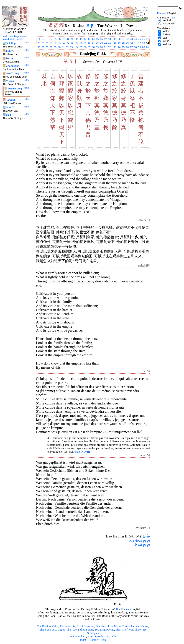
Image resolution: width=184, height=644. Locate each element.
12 (85, 39)
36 (71, 43)
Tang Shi (11, 100)
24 (135, 39)
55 (39, 47)
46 (115, 43)
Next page (142, 544)
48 (123, 43)
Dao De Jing (15, 89)
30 (47, 43)
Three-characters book (135, 626)
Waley (166, 31)
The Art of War (124, 630)
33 (59, 43)
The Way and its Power (80, 630)
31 (51, 43)
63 (71, 47)
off (116, 609)
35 (67, 43)
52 (139, 43)
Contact (94, 640)
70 (101, 47)
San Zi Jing (13, 73)
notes (91, 636)
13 (89, 39)
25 (139, 39)
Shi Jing (11, 43)
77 (131, 47)
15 (97, 39)
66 (85, 47)
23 (131, 39)
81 (148, 47)
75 (123, 47)
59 (55, 47)
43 (101, 43)
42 (97, 43)
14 (93, 39)
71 (105, 47)
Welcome (74, 636)
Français (126, 609)
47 (119, 43)
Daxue (10, 58)
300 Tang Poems (104, 630)
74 (119, 47)
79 (139, 47)
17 (105, 39)
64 (77, 47)
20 (119, 39)
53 (143, 43)
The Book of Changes (52, 630)
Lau (165, 38)
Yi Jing (10, 81)
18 (110, 39)
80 (143, 47)
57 (47, 47)
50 (131, 43)
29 (43, 43)
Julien (166, 41)
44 (105, 43)
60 (59, 47)
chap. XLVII (82, 452)
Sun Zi (10, 107)
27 (148, 39)
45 (110, 43)
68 (93, 47)
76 (127, 47)
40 (89, 43)
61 (63, 47)
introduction (102, 636)
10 (77, 39)
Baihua (167, 34)
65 (81, 47)
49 (127, 43)
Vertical (167, 20)
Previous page (140, 540)
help (84, 636)
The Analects (67, 626)
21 (123, 39)
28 (39, 43)
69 (97, 47)
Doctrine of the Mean (108, 626)
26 (143, 39)
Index (83, 640)
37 (77, 43)
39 (85, 43)
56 (43, 47)
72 (110, 47)
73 (115, 47)
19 (115, 39)
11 (81, 39)
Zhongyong (13, 66)
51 (135, 43)
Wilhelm (167, 44)
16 (101, 39)
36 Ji (9, 115)
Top (104, 640)
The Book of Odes (48, 626)
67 (89, 47)
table (114, 636)
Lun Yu (10, 51)
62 (67, 47)
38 (81, 43)
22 (127, 39)
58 (51, 47)
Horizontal (168, 23)
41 (93, 43)
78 (135, 47)
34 (63, 43)
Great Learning (85, 626)
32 (55, 43)
